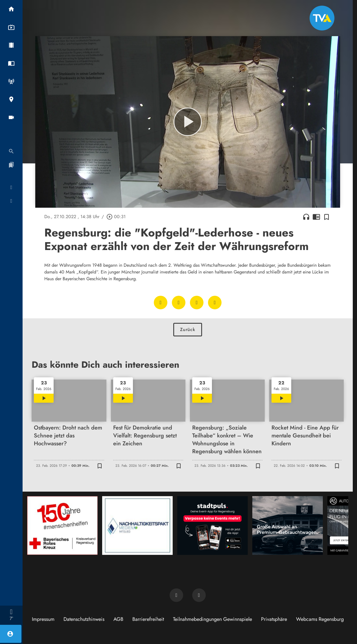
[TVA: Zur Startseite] (322, 18)
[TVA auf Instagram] (199, 595)
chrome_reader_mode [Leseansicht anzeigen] (316, 217)
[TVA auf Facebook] (176, 595)
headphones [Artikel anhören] (306, 217)
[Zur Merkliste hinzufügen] (327, 217)
